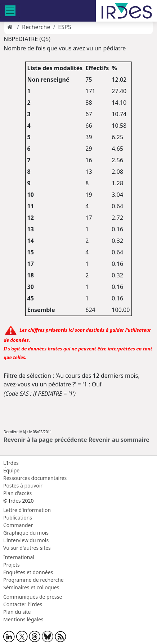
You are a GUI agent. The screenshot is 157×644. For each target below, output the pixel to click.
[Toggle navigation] (10, 11)
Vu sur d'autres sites (27, 548)
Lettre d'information (27, 510)
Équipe (11, 470)
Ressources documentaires (35, 478)
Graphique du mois (26, 533)
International (19, 557)
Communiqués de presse (33, 597)
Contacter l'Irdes (23, 604)
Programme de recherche (33, 580)
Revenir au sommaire (119, 440)
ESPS (64, 27)
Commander (18, 525)
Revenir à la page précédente (45, 440)
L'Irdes (11, 463)
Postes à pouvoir (23, 486)
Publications (18, 518)
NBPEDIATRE (21, 39)
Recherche (36, 27)
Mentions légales (23, 619)
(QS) (45, 39)
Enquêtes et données (28, 572)
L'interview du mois (26, 540)
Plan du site (17, 612)
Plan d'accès (17, 493)
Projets (12, 565)
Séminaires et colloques (31, 587)
